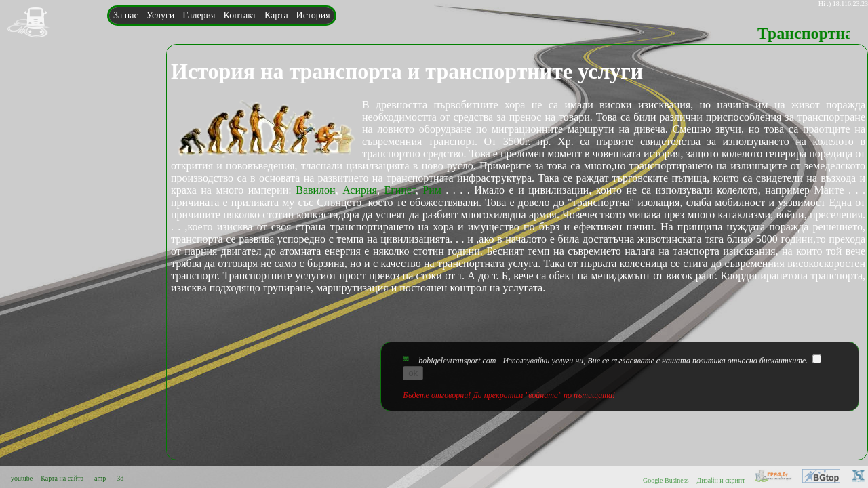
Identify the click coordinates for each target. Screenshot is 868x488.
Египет (399, 190)
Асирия (360, 190)
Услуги (161, 15)
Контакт (240, 15)
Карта (276, 15)
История (313, 15)
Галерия (199, 15)
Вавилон (315, 190)
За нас (126, 15)
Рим (432, 190)
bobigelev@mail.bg (150, 141)
